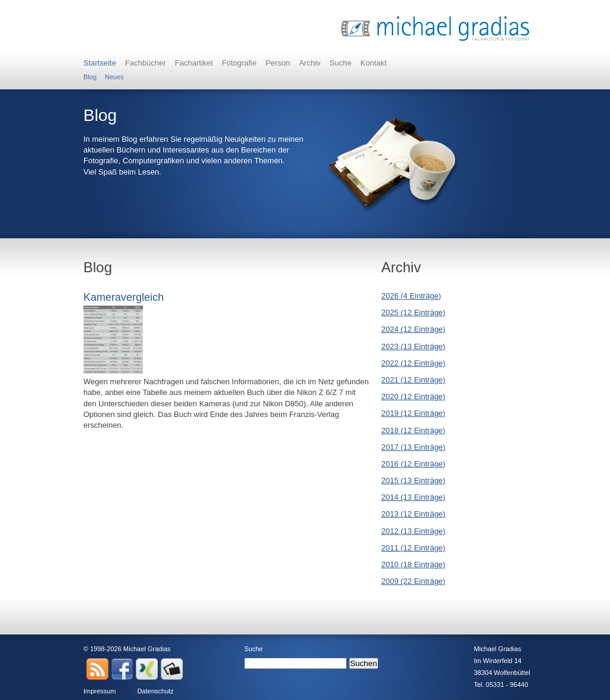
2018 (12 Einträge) (413, 430)
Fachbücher (146, 63)
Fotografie (239, 63)
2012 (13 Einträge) (413, 531)
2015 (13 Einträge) (413, 480)
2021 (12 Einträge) (413, 380)
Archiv (310, 63)
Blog (90, 77)
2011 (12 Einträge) (413, 548)
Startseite (100, 63)
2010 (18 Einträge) (413, 564)
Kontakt (374, 63)
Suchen (364, 663)
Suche (340, 63)
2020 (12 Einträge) (413, 396)
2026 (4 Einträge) (411, 296)
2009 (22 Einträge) (413, 581)
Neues (114, 77)
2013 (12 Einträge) (413, 514)
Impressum (99, 691)
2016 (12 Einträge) (413, 464)
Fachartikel (194, 63)
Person (278, 63)
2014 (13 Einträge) (413, 497)
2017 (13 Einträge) (413, 447)
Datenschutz (155, 691)
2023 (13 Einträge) (413, 346)
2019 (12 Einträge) (413, 413)
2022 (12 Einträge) (413, 363)
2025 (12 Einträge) (413, 312)
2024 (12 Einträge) (413, 329)
